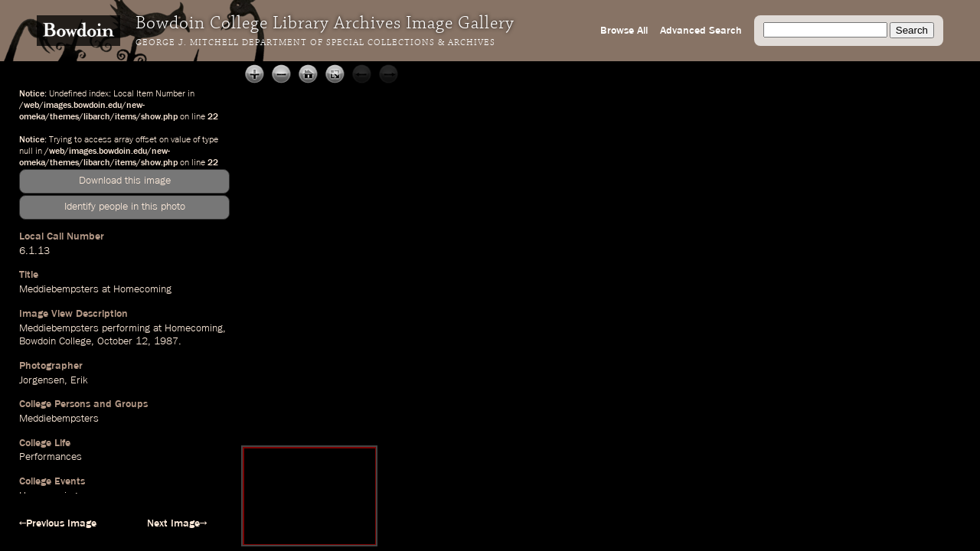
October (115, 341)
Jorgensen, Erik (53, 380)
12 (142, 341)
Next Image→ (177, 523)
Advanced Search (701, 31)
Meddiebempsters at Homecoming (95, 289)
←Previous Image (58, 523)
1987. (168, 341)
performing (126, 328)
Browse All (624, 31)
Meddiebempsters (59, 328)
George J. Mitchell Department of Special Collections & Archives (315, 43)
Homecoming (194, 328)
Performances (51, 457)
